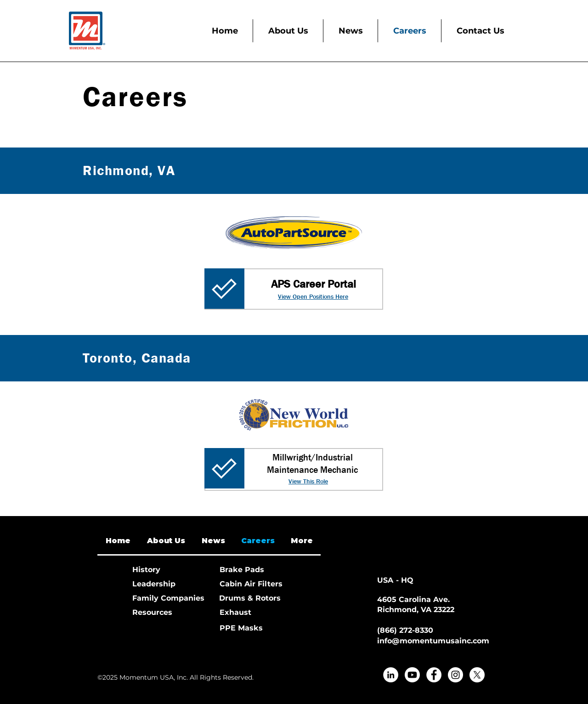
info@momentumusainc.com (433, 641)
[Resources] (165, 613)
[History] (165, 570)
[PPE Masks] (252, 628)
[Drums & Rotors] (252, 599)
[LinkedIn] (391, 675)
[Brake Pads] (252, 570)
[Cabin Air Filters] (252, 584)
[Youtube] (412, 675)
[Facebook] (434, 675)
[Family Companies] (168, 599)
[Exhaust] (252, 613)
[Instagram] (455, 675)
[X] (477, 675)
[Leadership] (165, 584)
